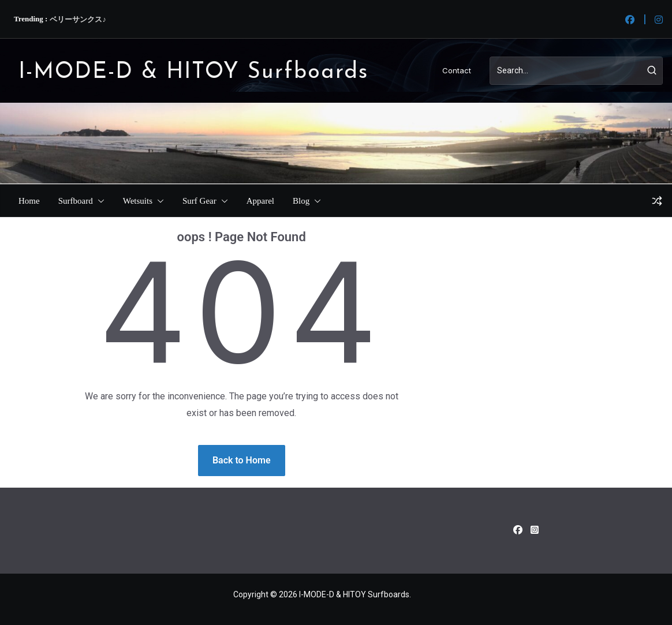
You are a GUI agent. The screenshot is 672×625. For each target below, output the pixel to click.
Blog (301, 201)
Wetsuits (138, 201)
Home (29, 201)
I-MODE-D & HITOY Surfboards (193, 72)
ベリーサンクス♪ (78, 19)
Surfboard (76, 201)
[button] (99, 201)
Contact (457, 70)
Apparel (260, 201)
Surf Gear (199, 201)
